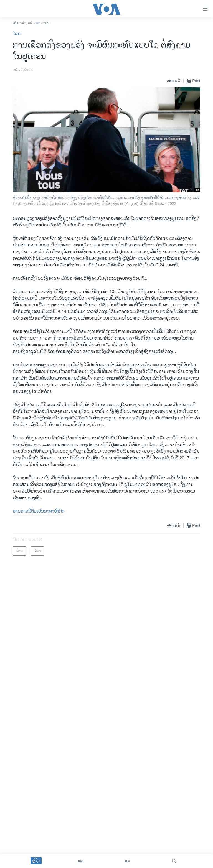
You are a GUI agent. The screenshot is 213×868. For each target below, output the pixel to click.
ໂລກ (17, 34)
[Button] (173, 81)
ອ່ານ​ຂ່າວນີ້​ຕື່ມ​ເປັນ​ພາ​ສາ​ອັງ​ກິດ (39, 511)
